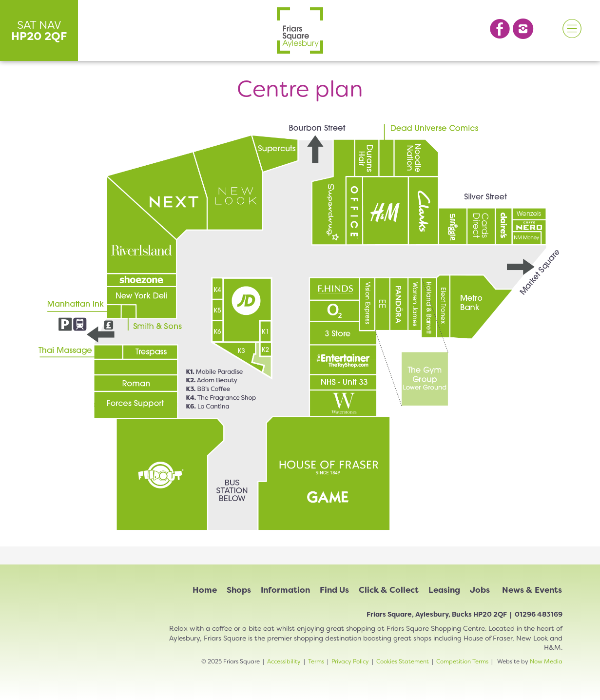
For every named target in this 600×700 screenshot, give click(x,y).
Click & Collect (389, 590)
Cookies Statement (403, 661)
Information (285, 590)
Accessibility (284, 661)
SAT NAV (39, 30)
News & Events (532, 590)
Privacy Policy (350, 661)
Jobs (480, 590)
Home (205, 590)
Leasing (444, 590)
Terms (316, 661)
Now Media (546, 661)
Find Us (334, 590)
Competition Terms (462, 661)
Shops (239, 590)
